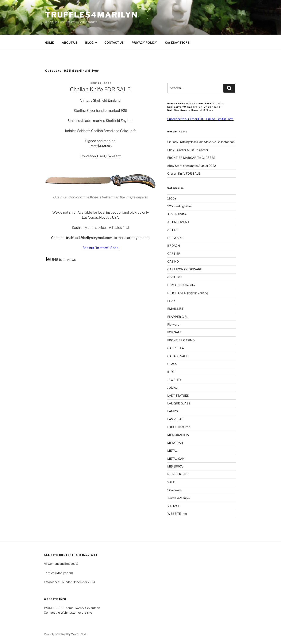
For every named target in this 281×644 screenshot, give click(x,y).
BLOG (91, 42)
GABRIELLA (176, 348)
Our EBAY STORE (177, 42)
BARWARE (175, 238)
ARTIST (173, 230)
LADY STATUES (178, 395)
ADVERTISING (177, 214)
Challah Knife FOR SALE (100, 89)
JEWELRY (174, 380)
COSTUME (175, 277)
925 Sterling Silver (180, 206)
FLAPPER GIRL (178, 317)
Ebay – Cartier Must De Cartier (188, 150)
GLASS (172, 364)
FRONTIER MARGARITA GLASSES (191, 158)
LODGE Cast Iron (179, 427)
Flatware (173, 324)
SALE (171, 482)
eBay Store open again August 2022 (192, 166)
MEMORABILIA (178, 435)
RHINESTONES (178, 474)
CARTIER (174, 254)
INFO (171, 372)
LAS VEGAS (175, 419)
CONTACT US (114, 42)
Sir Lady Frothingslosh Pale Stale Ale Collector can (201, 142)
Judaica (172, 387)
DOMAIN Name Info (181, 285)
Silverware (174, 490)
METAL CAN (176, 459)
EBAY (171, 301)
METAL (172, 451)
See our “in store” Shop (101, 248)
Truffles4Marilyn (91, 15)
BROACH (174, 246)
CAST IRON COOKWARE (185, 269)
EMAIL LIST (175, 309)
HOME (49, 42)
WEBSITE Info (177, 514)
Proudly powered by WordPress (65, 634)
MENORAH (175, 443)
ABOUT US (70, 42)
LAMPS (173, 411)
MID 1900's (175, 466)
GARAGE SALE (178, 356)
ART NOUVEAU (178, 222)
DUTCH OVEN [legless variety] (188, 293)
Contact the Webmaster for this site (68, 612)
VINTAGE (174, 506)
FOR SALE (174, 332)
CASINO (173, 261)
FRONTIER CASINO (181, 340)
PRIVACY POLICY (144, 42)
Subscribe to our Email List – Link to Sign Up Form (200, 119)
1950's (172, 198)
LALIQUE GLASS (179, 403)
